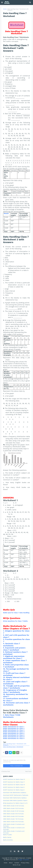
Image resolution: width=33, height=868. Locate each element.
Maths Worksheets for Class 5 (14, 733)
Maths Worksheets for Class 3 (14, 730)
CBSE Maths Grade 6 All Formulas (13, 822)
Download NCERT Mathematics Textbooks (16, 795)
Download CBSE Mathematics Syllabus (15, 798)
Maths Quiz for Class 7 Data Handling (16, 613)
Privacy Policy (25, 863)
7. (4, 656)
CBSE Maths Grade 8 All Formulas (13, 816)
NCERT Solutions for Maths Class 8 (14, 790)
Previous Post (6, 771)
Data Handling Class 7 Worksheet (13, 747)
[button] (2, 2)
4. (4, 644)
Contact (17, 863)
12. (5, 677)
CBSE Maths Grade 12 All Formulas (14, 806)
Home (5, 9)
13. (5, 682)
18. (5, 703)
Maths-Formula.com (12, 860)
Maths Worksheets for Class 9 (14, 738)
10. (5, 669)
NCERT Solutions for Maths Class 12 (14, 779)
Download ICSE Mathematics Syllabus (15, 793)
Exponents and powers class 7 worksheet (14, 649)
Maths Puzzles (7, 835)
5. (4, 648)
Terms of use (16, 865)
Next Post (28, 771)
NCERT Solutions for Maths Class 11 (14, 782)
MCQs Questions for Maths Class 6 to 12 (15, 803)
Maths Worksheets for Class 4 (14, 732)
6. (4, 652)
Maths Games (7, 837)
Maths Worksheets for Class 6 (14, 735)
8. (4, 660)
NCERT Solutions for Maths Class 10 (14, 785)
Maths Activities (8, 840)
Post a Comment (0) (16, 766)
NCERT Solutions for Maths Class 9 (14, 787)
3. (4, 639)
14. (5, 686)
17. (4, 698)
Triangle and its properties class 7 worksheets (16, 687)
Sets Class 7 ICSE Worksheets (12, 716)
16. (5, 694)
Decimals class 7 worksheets (12, 645)
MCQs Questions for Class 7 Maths (15, 621)
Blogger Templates (24, 860)
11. (4, 673)
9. (4, 665)
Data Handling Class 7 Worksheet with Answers (18, 10)
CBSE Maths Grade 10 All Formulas (14, 811)
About (11, 863)
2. (4, 635)
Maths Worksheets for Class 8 (14, 737)
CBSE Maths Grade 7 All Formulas (13, 819)
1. (4, 631)
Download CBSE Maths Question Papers (15, 800)
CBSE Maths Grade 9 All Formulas (13, 814)
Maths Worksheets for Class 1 (14, 727)
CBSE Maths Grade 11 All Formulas (13, 808)
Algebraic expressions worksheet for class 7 (14, 657)
